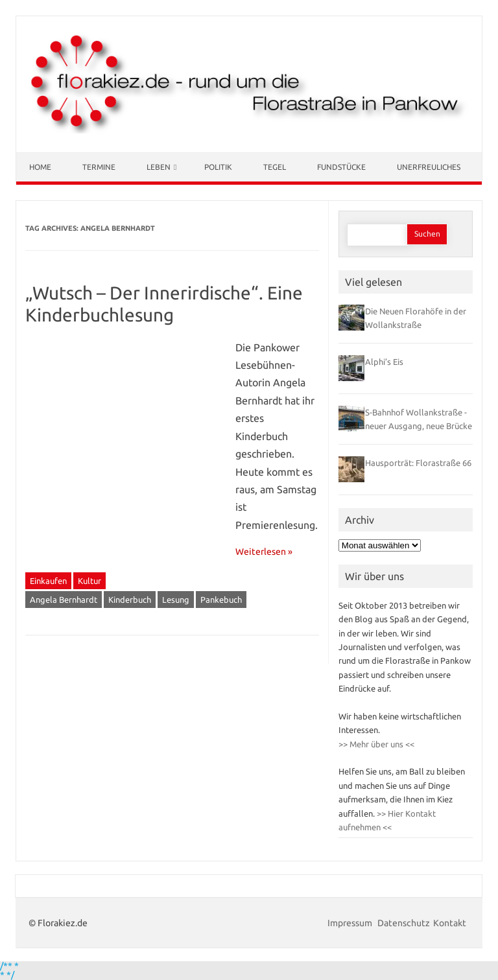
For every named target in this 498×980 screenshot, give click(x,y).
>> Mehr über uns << (376, 744)
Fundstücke (341, 167)
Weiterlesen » (264, 552)
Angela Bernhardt (64, 600)
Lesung (176, 600)
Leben (159, 167)
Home (40, 167)
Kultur (89, 581)
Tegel (275, 167)
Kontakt (450, 923)
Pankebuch (221, 600)
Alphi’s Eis (384, 362)
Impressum (351, 923)
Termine (99, 167)
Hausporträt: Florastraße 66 (418, 463)
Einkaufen (48, 581)
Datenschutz (404, 923)
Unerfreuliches (429, 167)
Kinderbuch (130, 600)
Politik (218, 167)
